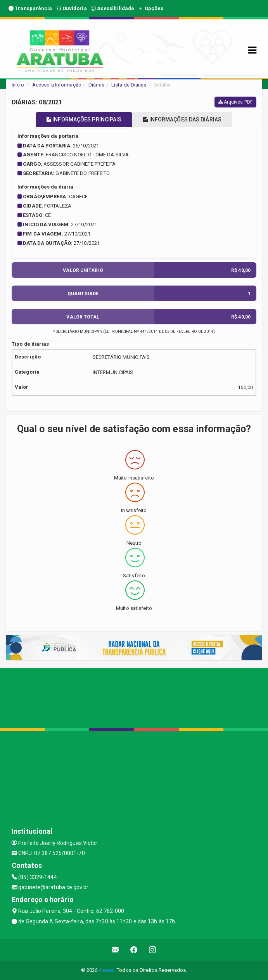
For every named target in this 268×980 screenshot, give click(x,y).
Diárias (96, 85)
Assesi (106, 970)
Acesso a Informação (57, 85)
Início (18, 85)
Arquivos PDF (235, 102)
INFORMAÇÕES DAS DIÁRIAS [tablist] (182, 119)
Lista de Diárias (129, 85)
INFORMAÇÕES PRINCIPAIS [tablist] (84, 119)
